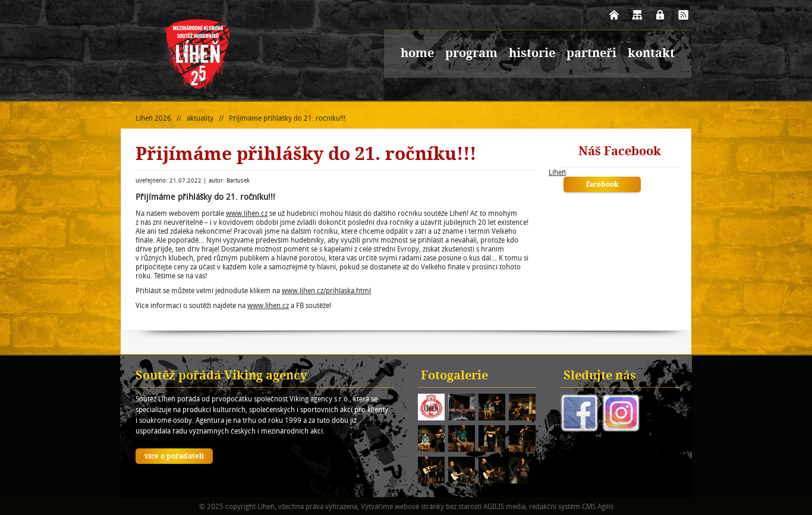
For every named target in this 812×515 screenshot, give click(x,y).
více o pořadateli (174, 457)
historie (532, 54)
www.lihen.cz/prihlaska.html (326, 291)
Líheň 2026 (153, 118)
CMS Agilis (598, 506)
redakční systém (555, 506)
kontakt (651, 54)
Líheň (557, 172)
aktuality (200, 118)
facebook (602, 185)
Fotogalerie (454, 376)
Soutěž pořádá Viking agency (221, 376)
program (471, 54)
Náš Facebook (620, 152)
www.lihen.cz (247, 213)
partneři (591, 54)
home (417, 54)
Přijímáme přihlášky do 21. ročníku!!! (287, 118)
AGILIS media (504, 506)
